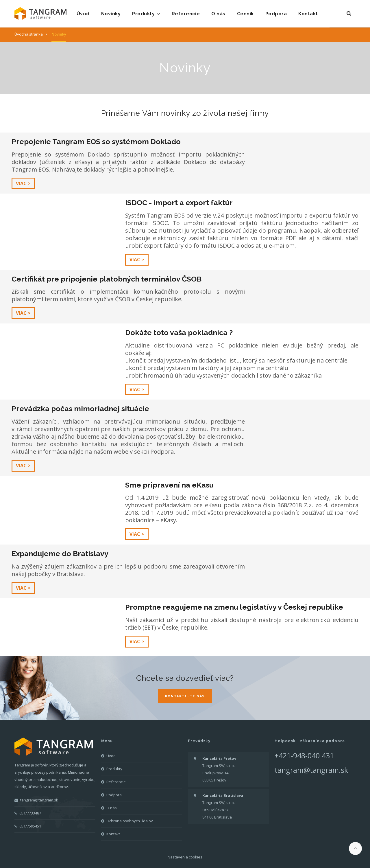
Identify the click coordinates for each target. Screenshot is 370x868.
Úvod (83, 14)
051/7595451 (28, 826)
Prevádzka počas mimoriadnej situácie (80, 409)
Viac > (23, 183)
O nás (218, 14)
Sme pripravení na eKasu (169, 485)
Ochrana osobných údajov (130, 821)
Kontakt (308, 14)
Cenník (245, 14)
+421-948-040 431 (304, 755)
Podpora (276, 14)
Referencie (186, 14)
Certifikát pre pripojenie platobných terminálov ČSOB (107, 279)
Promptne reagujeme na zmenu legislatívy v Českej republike (234, 607)
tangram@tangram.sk (36, 800)
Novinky (111, 14)
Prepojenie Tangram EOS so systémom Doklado (96, 141)
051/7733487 (28, 813)
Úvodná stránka (29, 34)
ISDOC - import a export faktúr (179, 203)
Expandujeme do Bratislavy (60, 553)
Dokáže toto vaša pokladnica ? (179, 332)
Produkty (146, 14)
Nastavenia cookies (185, 857)
